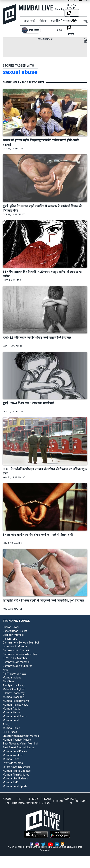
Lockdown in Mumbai (15, 646)
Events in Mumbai (13, 763)
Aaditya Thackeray (14, 685)
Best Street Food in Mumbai (19, 747)
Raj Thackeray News (15, 674)
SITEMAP (82, 801)
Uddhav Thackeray (14, 693)
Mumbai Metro (11, 712)
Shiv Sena (9, 681)
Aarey (6, 724)
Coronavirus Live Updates (18, 666)
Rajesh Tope (10, 639)
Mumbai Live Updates (15, 779)
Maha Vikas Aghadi (14, 689)
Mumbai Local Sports (15, 786)
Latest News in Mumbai (16, 767)
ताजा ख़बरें (30, 21)
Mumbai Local (11, 720)
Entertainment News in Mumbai (21, 736)
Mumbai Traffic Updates (17, 771)
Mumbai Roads (12, 709)
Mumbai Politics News (15, 705)
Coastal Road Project (15, 631)
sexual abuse (20, 72)
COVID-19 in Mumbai (15, 658)
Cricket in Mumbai (13, 635)
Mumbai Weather (13, 755)
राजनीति (55, 21)
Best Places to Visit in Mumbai (20, 744)
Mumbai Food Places (15, 751)
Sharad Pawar (11, 627)
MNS (6, 670)
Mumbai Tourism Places (17, 740)
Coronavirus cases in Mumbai (20, 654)
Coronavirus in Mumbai (16, 662)
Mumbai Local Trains (15, 716)
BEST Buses (10, 732)
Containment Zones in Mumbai (21, 643)
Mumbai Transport (14, 697)
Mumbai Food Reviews (16, 701)
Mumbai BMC (11, 782)
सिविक (43, 21)
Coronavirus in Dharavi (16, 650)
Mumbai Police (11, 728)
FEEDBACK (58, 801)
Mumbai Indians (12, 678)
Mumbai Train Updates (16, 775)
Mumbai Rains (11, 759)
